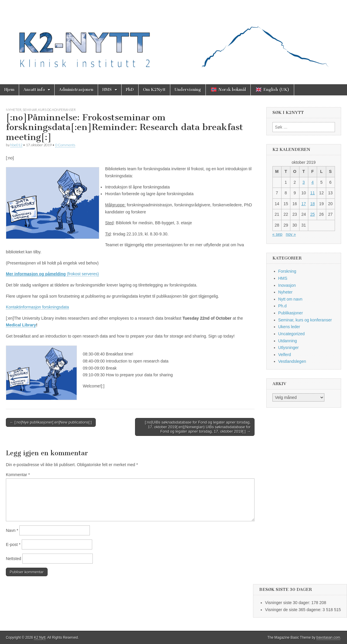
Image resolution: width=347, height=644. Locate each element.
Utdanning (288, 341)
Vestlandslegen (292, 361)
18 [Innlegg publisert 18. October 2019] (313, 204)
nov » (291, 234)
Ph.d (283, 306)
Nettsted (14, 559)
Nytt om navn (290, 299)
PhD (130, 90)
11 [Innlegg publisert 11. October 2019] (313, 193)
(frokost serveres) (52, 274)
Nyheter (14, 110)
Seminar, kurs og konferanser (49, 110)
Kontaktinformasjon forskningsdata (37, 307)
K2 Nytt (40, 638)
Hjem (9, 90)
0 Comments (65, 145)
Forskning (287, 271)
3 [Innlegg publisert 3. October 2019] (304, 182)
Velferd (285, 355)
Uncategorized (292, 334)
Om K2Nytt (154, 90)
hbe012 (16, 145)
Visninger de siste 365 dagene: (294, 610)
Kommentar (18, 475)
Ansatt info (34, 90)
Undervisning (188, 90)
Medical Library (21, 325)
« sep (277, 234)
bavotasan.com (328, 638)
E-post (13, 544)
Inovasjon (287, 285)
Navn (12, 530)
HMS (107, 90)
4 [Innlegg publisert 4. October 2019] (313, 182)
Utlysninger (289, 348)
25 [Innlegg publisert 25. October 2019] (313, 214)
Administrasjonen (76, 90)
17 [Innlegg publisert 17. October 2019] (304, 204)
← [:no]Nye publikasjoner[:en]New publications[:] (51, 422)
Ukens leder (289, 327)
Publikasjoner (291, 313)
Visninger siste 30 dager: (288, 603)
